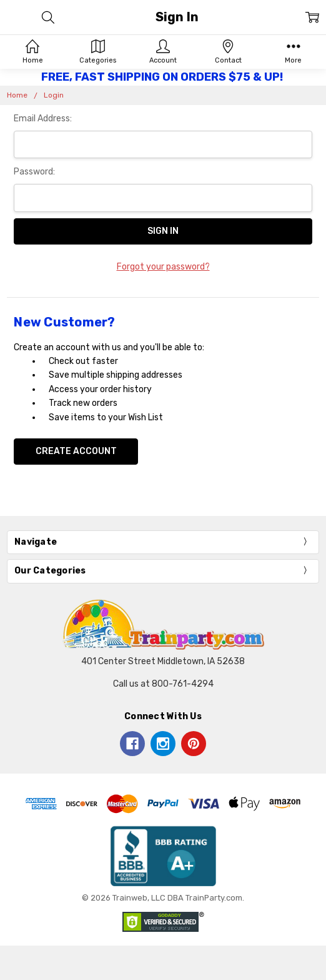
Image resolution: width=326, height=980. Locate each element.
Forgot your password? (163, 267)
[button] (163, 856)
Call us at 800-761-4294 (163, 684)
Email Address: (43, 119)
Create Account (76, 451)
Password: (34, 172)
